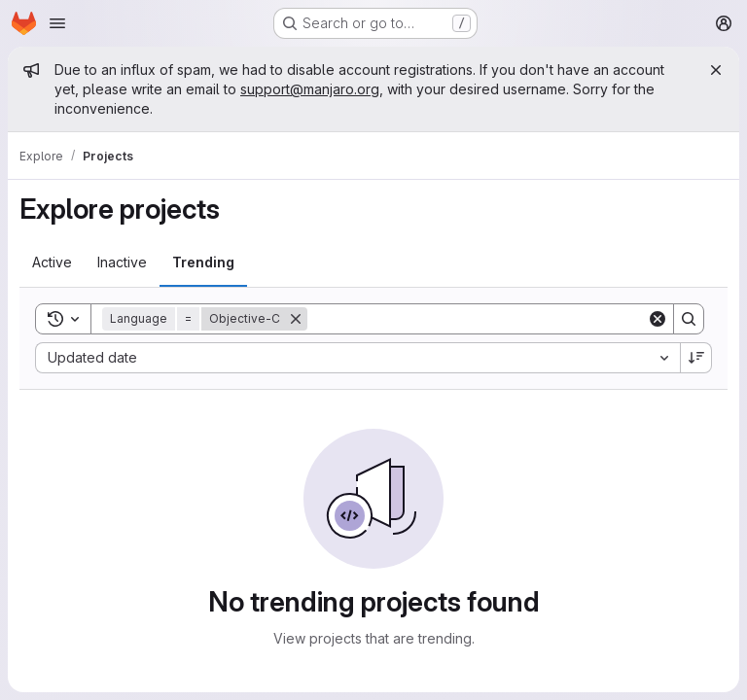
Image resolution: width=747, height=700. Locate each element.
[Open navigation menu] (57, 23)
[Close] (716, 70)
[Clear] (658, 319)
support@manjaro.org (310, 89)
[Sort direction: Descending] (696, 358)
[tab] (52, 262)
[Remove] (296, 319)
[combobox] (357, 358)
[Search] (477, 319)
